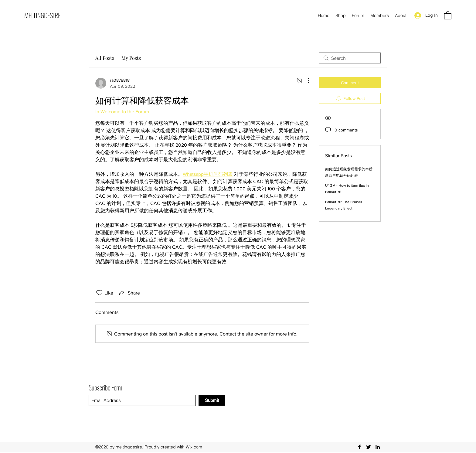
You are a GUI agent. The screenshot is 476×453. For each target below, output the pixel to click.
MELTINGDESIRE (42, 15)
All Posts (105, 58)
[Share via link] (129, 293)
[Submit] (212, 400)
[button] (448, 15)
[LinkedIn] (378, 447)
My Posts (131, 58)
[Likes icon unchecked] (99, 293)
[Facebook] (359, 447)
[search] (350, 58)
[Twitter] (369, 447)
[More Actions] (305, 81)
